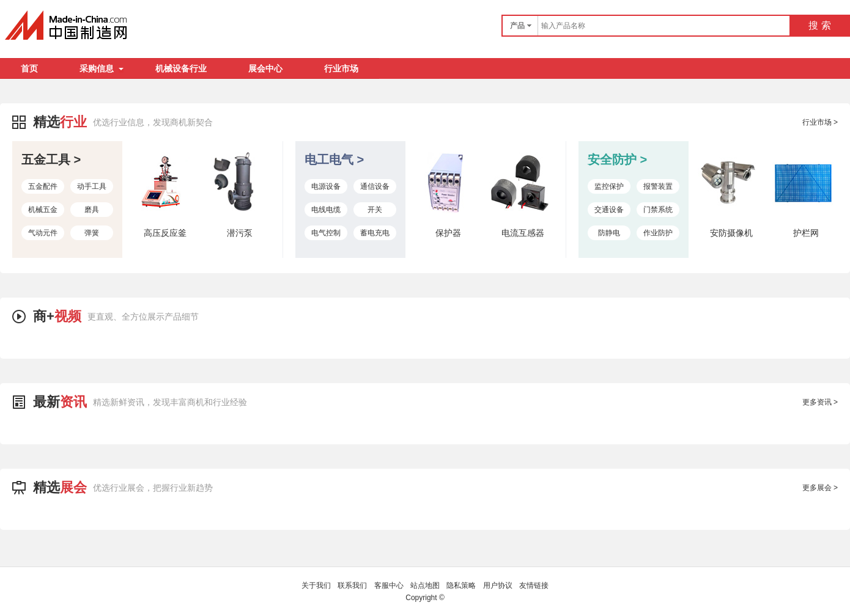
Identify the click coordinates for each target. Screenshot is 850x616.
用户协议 (498, 585)
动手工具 (92, 186)
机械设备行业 (181, 68)
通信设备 (375, 186)
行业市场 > (820, 122)
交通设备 (609, 210)
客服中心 (389, 585)
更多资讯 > (820, 402)
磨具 (92, 210)
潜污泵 (240, 233)
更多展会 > (820, 488)
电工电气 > (334, 159)
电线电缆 (326, 210)
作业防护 (658, 233)
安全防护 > (617, 159)
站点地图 (425, 585)
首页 (29, 68)
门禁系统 (658, 210)
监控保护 (609, 186)
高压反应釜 (165, 233)
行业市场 (341, 68)
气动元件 (43, 233)
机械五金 (43, 210)
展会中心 (265, 68)
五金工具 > (51, 159)
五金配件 (43, 186)
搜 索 (819, 25)
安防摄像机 (731, 233)
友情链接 (534, 585)
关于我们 (316, 585)
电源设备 (326, 186)
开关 (375, 210)
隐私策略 (461, 585)
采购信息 (102, 68)
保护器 (448, 233)
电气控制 (326, 233)
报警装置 (658, 186)
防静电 (609, 233)
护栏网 (806, 233)
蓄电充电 (375, 233)
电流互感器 (523, 233)
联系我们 (352, 585)
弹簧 (92, 233)
